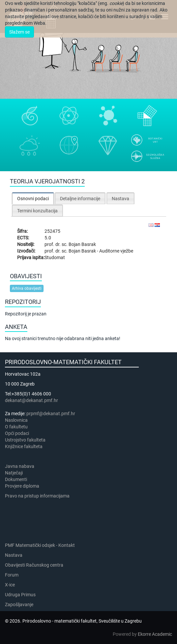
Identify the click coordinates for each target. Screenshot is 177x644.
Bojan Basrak (82, 244)
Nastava (14, 555)
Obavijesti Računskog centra (34, 565)
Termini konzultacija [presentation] (37, 211)
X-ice (10, 585)
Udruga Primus (20, 595)
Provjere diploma (22, 486)
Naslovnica (16, 420)
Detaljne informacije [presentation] (80, 199)
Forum (12, 575)
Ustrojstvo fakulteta (25, 440)
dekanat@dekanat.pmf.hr (31, 400)
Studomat (55, 257)
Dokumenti (16, 479)
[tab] (33, 198)
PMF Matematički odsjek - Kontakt (40, 545)
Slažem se (19, 32)
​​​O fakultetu (16, 427)
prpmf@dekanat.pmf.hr (51, 414)
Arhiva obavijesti (27, 288)
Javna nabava (20, 466)
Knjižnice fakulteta (24, 446)
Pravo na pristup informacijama (38, 496)
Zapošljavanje (19, 604)
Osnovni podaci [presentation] (33, 199)
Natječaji (14, 473)
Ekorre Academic (155, 634)
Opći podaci (17, 433)
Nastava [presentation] (120, 199)
